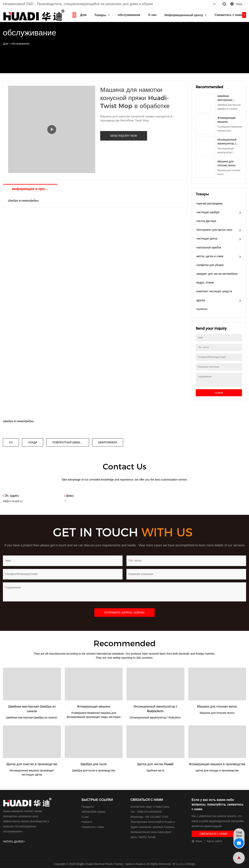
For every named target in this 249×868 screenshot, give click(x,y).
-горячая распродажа (209, 203)
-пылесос (202, 309)
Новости (87, 822)
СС (11, 442)
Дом (83, 15)
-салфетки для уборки (210, 265)
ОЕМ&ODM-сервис (93, 812)
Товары (100, 15)
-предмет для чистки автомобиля (217, 274)
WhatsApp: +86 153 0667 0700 (149, 817)
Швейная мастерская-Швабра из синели (229, 100)
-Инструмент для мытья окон (214, 230)
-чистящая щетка (206, 239)
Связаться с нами (93, 827)
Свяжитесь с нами (228, 15)
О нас (152, 15)
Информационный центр (183, 15)
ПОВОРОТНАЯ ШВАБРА (68, 442)
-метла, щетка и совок (210, 256)
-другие (200, 300)
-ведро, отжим (205, 283)
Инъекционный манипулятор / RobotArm (227, 143)
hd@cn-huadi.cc (13, 501)
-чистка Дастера (206, 221)
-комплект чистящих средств (214, 291)
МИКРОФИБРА (108, 442)
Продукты (88, 807)
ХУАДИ (33, 442)
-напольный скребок (208, 247)
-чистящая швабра (207, 212)
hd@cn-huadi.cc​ (165, 822)
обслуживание (128, 15)
